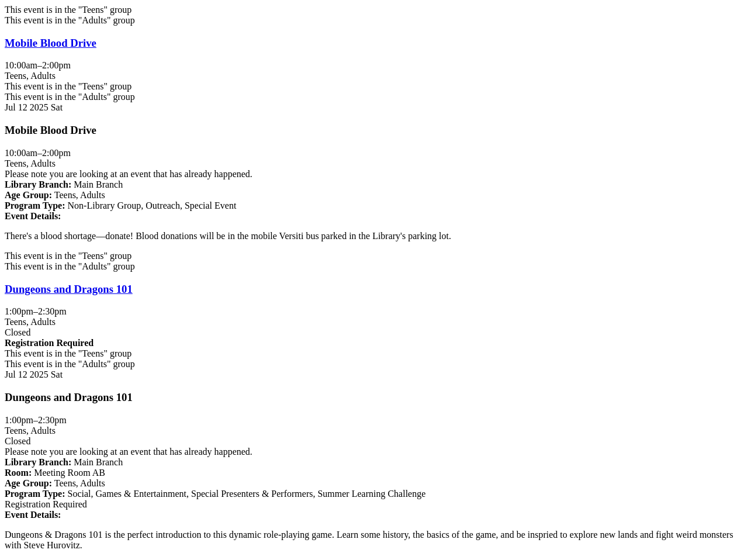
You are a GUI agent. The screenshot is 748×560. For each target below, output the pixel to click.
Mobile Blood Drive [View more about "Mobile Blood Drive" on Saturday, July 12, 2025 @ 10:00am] (51, 43)
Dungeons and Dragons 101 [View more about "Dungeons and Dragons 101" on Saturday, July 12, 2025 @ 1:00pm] (69, 289)
